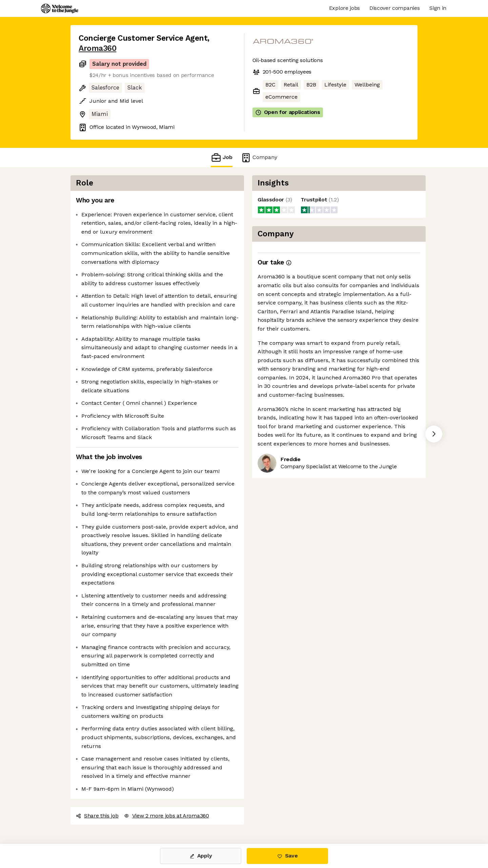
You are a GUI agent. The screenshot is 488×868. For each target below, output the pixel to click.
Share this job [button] (97, 816)
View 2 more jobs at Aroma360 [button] (167, 816)
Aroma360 (97, 48)
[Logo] (60, 8)
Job (222, 157)
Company (259, 157)
